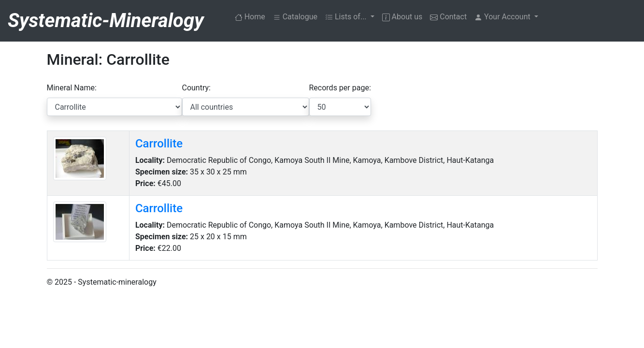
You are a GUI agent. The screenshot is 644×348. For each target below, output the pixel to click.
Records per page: (340, 88)
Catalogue (295, 17)
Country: (196, 88)
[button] (506, 17)
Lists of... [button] (347, 17)
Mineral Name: (72, 88)
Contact (448, 17)
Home (252, 16)
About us (402, 17)
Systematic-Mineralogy (106, 21)
